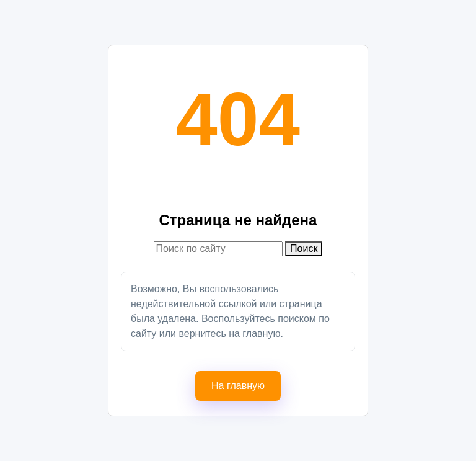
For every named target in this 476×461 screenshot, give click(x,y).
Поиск (304, 248)
